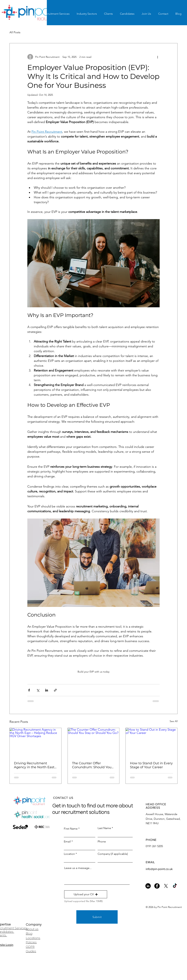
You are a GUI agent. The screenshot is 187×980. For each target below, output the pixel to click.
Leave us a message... (78, 868)
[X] (166, 886)
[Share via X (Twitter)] (38, 690)
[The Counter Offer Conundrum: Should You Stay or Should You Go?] (94, 742)
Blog (29, 933)
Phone (102, 842)
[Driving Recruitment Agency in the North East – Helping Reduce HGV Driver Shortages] (35, 742)
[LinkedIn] (148, 886)
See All (174, 721)
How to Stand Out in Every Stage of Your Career (151, 765)
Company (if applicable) (113, 854)
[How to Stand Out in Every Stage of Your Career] (152, 742)
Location (69, 854)
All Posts (15, 32)
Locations (33, 938)
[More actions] (158, 57)
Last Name (104, 828)
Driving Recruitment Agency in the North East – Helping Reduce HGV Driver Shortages (35, 765)
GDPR (30, 947)
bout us (33, 929)
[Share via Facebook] (29, 690)
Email (67, 842)
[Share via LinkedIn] (47, 690)
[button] (86, 894)
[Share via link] (55, 690)
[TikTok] (175, 886)
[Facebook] (157, 886)
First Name (71, 829)
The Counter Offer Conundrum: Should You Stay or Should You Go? (92, 765)
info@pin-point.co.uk (159, 869)
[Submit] (97, 917)
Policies (31, 942)
